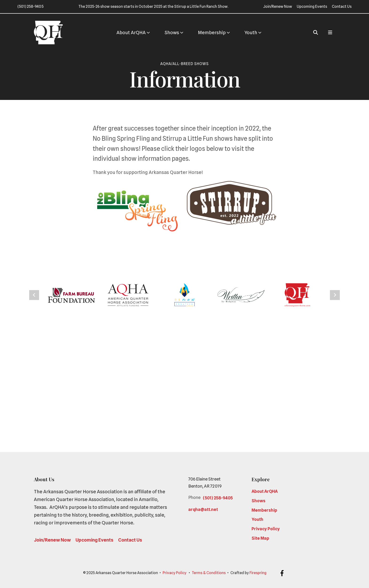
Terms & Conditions (209, 573)
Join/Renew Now (278, 6)
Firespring (258, 573)
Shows (172, 33)
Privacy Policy (266, 529)
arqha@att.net (203, 509)
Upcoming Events (312, 6)
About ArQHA (131, 33)
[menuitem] (131, 33)
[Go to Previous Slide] (34, 295)
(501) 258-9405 (30, 6)
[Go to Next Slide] (335, 295)
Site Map (260, 538)
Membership (212, 33)
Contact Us (342, 6)
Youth (251, 33)
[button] (316, 33)
